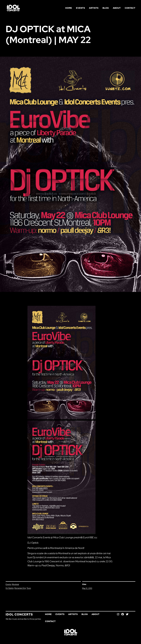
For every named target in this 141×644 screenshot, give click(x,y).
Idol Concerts (19, 614)
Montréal (15, 584)
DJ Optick (10, 588)
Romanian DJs (20, 588)
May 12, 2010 (87, 588)
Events (8, 584)
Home (69, 8)
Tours (29, 588)
